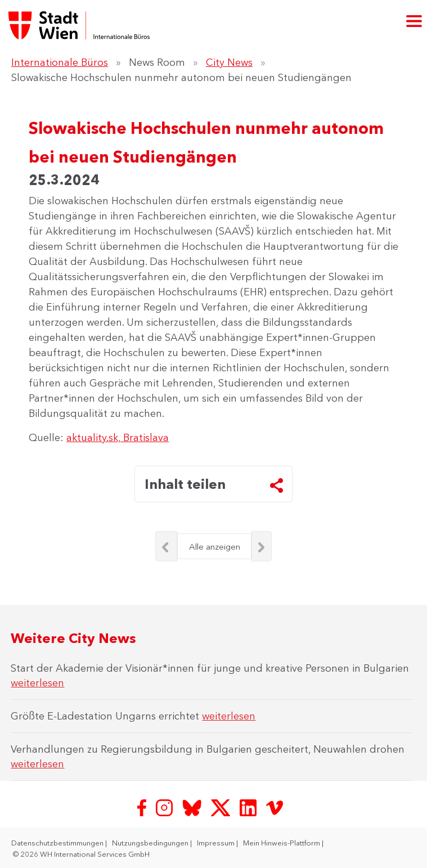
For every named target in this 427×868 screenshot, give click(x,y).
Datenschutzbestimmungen (58, 843)
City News (229, 62)
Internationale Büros (60, 62)
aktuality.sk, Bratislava (118, 438)
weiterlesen (37, 683)
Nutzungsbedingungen (151, 843)
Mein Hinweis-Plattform (282, 843)
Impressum (217, 843)
